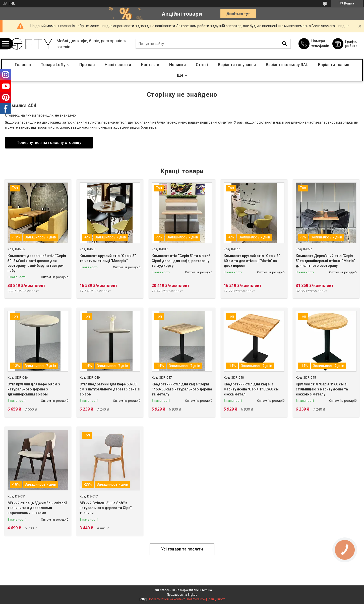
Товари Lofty (53, 65)
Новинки (177, 65)
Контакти (150, 65)
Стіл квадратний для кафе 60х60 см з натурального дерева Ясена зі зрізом (110, 389)
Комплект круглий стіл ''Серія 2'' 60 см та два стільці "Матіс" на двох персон (252, 261)
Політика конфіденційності (206, 599)
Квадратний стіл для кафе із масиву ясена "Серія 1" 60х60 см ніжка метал (251, 389)
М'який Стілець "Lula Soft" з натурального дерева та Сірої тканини (105, 508)
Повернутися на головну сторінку (49, 143)
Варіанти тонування (237, 65)
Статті (202, 65)
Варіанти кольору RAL (287, 65)
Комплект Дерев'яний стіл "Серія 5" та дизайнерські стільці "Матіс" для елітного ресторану (325, 261)
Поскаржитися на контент (166, 599)
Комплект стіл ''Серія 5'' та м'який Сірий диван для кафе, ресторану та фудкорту (181, 261)
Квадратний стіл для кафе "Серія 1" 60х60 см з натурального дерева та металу (182, 389)
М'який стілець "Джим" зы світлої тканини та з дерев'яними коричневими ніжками (37, 508)
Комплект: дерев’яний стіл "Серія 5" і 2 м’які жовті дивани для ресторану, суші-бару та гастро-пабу (37, 263)
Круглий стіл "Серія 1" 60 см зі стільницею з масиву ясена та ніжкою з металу (322, 389)
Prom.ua (206, 590)
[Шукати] (284, 44)
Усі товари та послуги (182, 549)
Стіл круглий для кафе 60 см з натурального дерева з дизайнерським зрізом (34, 389)
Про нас (87, 65)
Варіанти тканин (334, 65)
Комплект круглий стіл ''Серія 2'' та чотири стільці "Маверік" (108, 258)
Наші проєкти (118, 65)
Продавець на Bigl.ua (182, 595)
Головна (23, 65)
